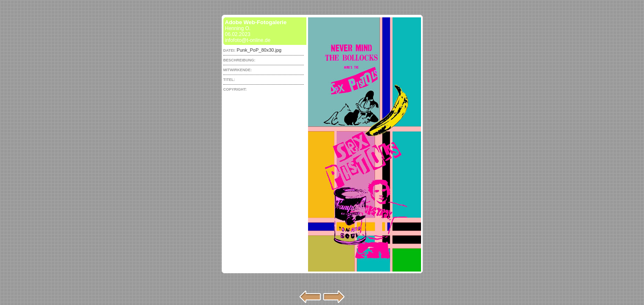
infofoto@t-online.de (248, 40)
